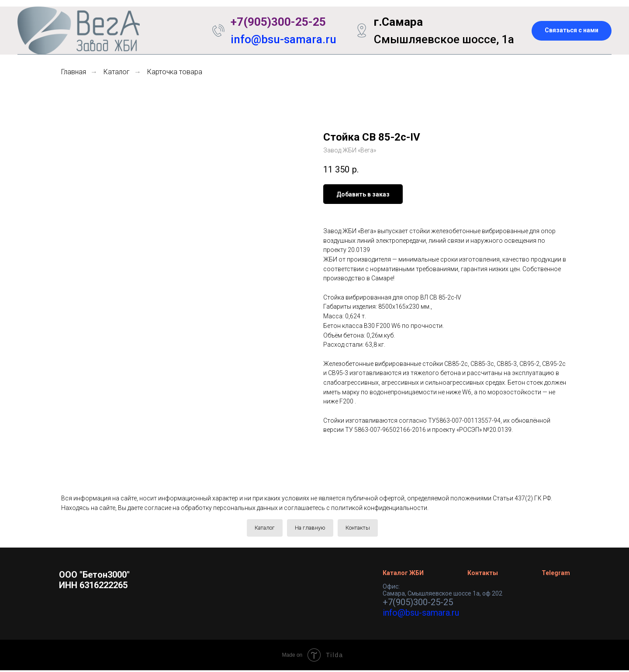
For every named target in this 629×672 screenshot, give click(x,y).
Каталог (117, 72)
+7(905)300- (263, 22)
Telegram (556, 575)
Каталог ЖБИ (403, 575)
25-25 (311, 22)
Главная (74, 72)
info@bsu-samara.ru (283, 39)
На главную (310, 528)
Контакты (362, 528)
